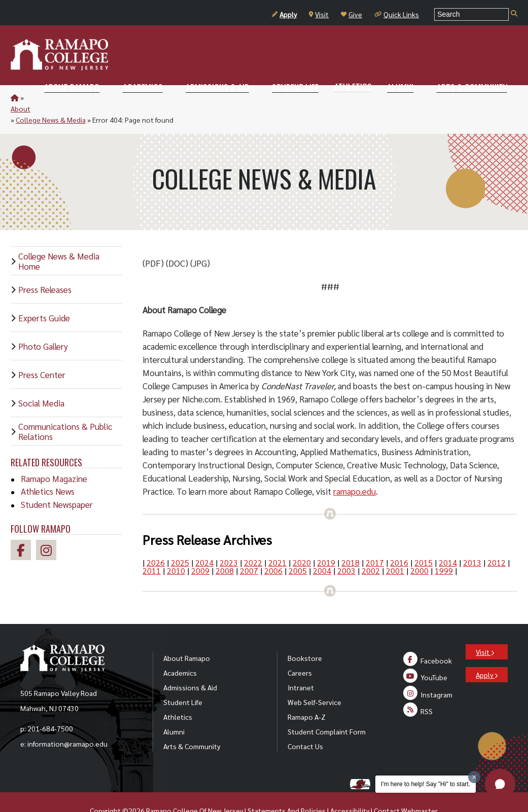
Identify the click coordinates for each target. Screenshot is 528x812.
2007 (249, 548)
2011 (152, 548)
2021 (277, 540)
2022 (253, 540)
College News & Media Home (59, 239)
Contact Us (305, 724)
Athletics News (48, 469)
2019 (326, 540)
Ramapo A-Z (307, 694)
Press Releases (45, 267)
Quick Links (397, 14)
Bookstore (305, 636)
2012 (497, 540)
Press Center (42, 352)
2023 (229, 540)
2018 (350, 540)
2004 (322, 548)
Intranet (301, 665)
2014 (448, 540)
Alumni (174, 709)
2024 (204, 540)
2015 (424, 540)
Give (351, 14)
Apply (284, 14)
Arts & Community (192, 724)
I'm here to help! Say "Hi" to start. (426, 784)
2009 (200, 548)
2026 (156, 540)
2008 (225, 548)
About (35, 97)
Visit (319, 14)
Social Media (41, 381)
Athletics (178, 694)
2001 (395, 548)
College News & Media (87, 97)
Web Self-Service (314, 680)
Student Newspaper (57, 482)
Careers (300, 650)
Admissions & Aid (190, 665)
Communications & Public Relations (65, 409)
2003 (346, 548)
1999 (444, 548)
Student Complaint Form (327, 709)
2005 (298, 548)
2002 (371, 548)
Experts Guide (44, 296)
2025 (180, 540)
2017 (375, 540)
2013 (472, 540)
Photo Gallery (43, 324)
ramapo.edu (355, 469)
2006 (273, 548)
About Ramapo (187, 636)
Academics (180, 650)
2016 (399, 540)
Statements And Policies (287, 788)
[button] (500, 784)
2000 (419, 548)
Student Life (183, 680)
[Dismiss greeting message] (474, 777)
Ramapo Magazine (54, 456)
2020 (302, 540)
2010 (176, 548)
